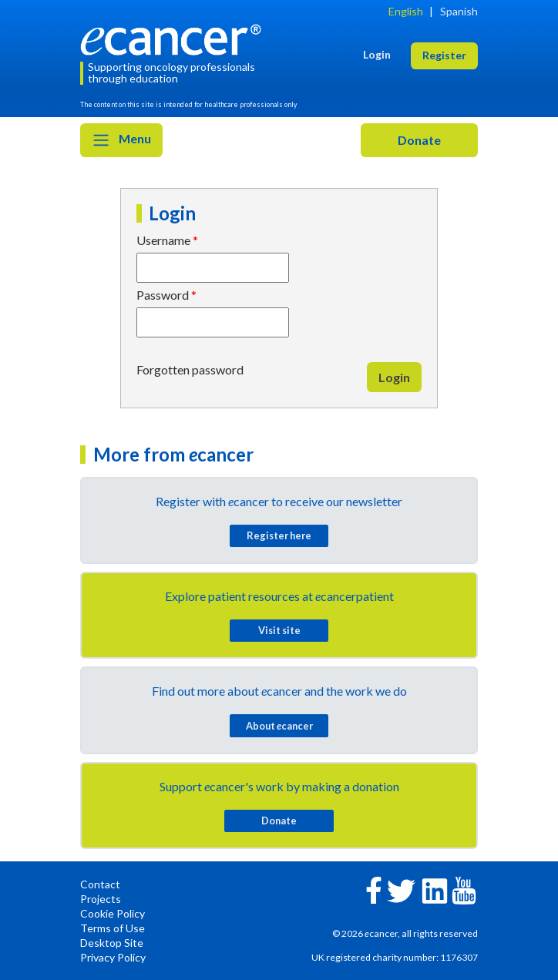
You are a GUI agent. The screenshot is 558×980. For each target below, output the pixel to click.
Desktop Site (112, 943)
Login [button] (377, 54)
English (406, 11)
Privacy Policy (113, 957)
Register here (279, 535)
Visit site (279, 630)
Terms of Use (113, 928)
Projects (101, 899)
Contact (100, 884)
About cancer (279, 726)
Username (163, 240)
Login (394, 377)
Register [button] (444, 55)
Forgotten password (190, 369)
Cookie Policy (113, 913)
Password (163, 295)
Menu (121, 140)
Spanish (459, 11)
